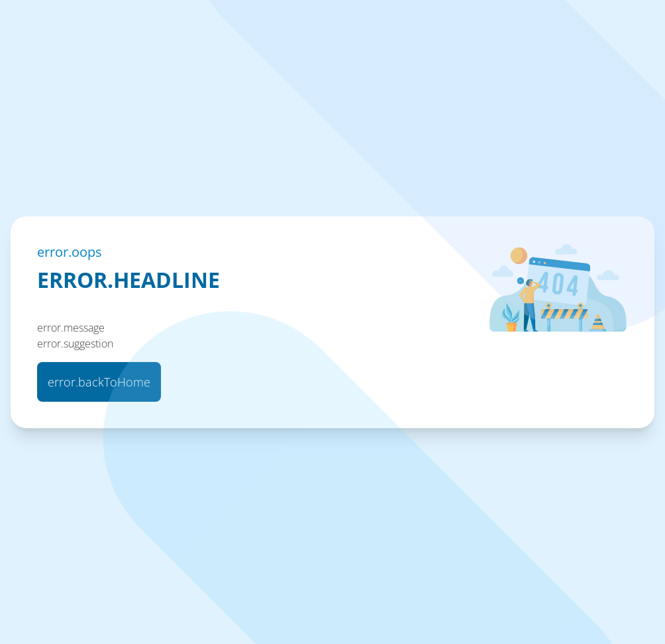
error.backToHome (99, 382)
